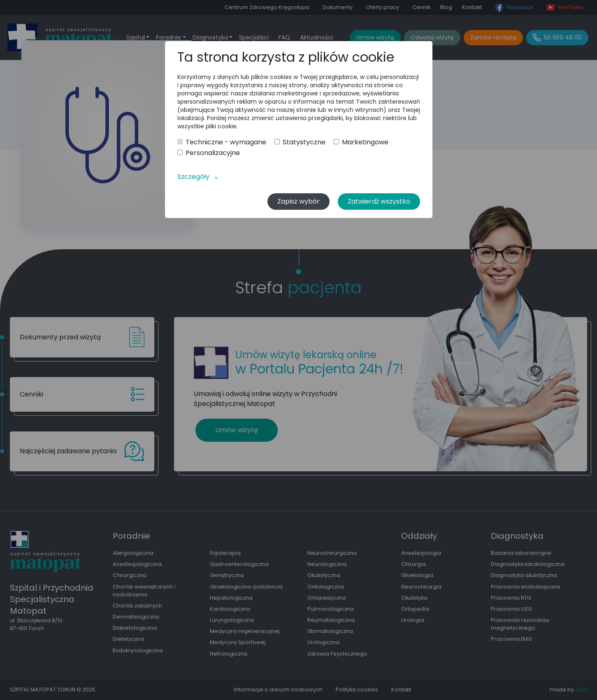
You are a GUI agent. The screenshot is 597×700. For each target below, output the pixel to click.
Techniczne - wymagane (222, 142)
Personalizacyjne (209, 153)
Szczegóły (193, 177)
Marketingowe (361, 142)
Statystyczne (300, 142)
